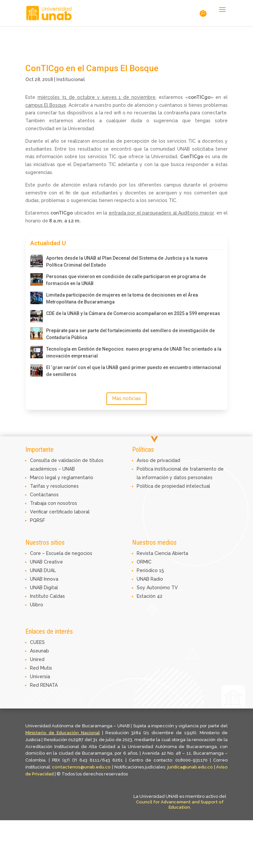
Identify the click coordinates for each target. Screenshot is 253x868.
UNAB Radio (150, 579)
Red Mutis (41, 668)
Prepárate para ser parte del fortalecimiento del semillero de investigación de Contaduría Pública (130, 334)
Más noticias (126, 398)
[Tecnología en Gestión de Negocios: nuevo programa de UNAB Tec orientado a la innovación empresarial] (37, 352)
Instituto (40, 596)
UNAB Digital (44, 588)
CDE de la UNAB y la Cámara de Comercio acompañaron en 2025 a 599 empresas (133, 313)
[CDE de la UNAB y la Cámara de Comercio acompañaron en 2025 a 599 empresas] (37, 316)
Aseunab (40, 651)
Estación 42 (150, 596)
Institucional (70, 79)
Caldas (57, 596)
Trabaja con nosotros (54, 503)
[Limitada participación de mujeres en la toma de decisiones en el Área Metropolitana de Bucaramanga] (37, 298)
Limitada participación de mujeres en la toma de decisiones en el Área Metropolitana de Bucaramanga (122, 298)
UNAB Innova (44, 579)
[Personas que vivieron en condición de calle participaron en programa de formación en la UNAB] (37, 279)
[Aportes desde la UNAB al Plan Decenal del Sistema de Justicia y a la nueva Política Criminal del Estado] (37, 261)
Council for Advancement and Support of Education (180, 805)
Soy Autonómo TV (157, 588)
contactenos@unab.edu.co (81, 767)
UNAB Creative (46, 562)
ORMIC (144, 562)
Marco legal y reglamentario (62, 477)
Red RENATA (44, 685)
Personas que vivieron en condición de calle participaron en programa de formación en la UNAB (126, 280)
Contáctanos (44, 495)
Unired (37, 659)
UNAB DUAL (43, 570)
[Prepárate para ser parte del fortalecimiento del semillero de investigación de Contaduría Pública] (37, 333)
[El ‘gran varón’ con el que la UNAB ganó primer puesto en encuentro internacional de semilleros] (37, 370)
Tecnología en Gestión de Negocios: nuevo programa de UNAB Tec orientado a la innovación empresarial (134, 352)
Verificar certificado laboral (60, 512)
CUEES (37, 642)
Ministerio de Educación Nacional (63, 733)
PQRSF (38, 520)
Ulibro (37, 605)
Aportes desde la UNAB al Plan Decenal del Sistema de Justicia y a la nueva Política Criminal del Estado (127, 261)
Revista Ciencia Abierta (162, 553)
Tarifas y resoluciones (54, 486)
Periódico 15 (150, 570)
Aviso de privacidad (158, 460)
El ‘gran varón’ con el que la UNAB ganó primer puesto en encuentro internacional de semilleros (134, 371)
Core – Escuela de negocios (61, 553)
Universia (40, 677)
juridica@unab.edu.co (190, 767)
